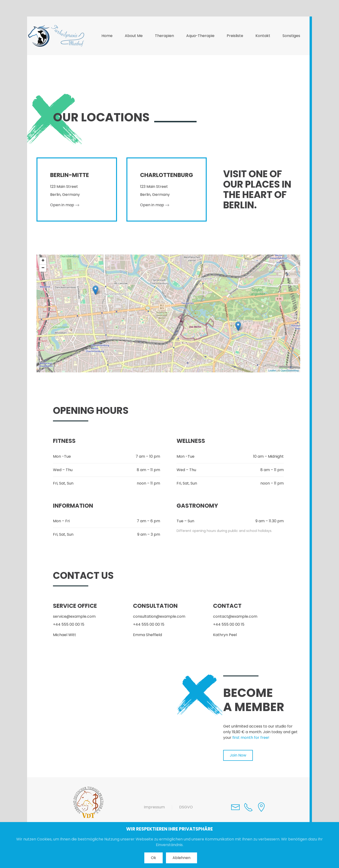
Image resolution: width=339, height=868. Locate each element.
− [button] (43, 268)
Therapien (164, 36)
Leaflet (272, 370)
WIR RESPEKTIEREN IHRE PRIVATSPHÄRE (169, 829)
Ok (153, 858)
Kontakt (263, 36)
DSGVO (186, 807)
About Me (134, 36)
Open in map (62, 205)
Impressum (154, 807)
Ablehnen (182, 858)
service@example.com (74, 616)
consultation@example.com (159, 616)
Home (107, 36)
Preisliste (235, 36)
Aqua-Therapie (200, 36)
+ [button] (43, 261)
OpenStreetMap (290, 370)
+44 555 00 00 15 (69, 624)
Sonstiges (291, 36)
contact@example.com (235, 616)
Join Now (238, 755)
